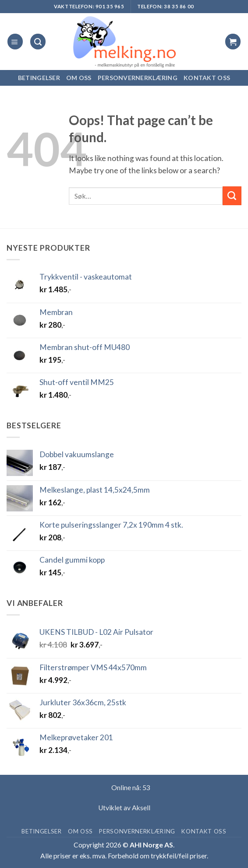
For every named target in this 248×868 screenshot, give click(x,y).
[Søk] (38, 41)
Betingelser (39, 78)
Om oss (79, 78)
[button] (15, 41)
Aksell (141, 808)
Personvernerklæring (138, 78)
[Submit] (232, 196)
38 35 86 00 (179, 6)
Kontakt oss (207, 78)
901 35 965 (110, 6)
